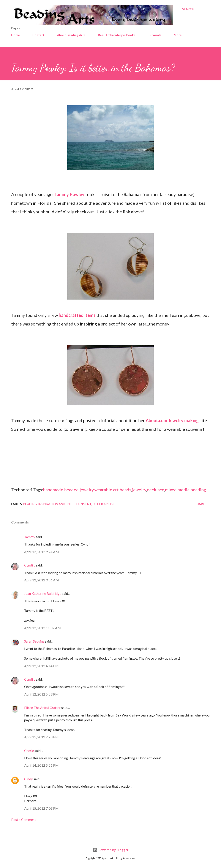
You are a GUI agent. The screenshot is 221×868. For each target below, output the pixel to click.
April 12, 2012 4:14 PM (41, 666)
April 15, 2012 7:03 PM (41, 808)
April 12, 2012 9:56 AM (42, 580)
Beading (30, 504)
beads (125, 490)
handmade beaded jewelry (68, 490)
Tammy (30, 537)
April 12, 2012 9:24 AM (42, 552)
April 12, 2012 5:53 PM (41, 694)
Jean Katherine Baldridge (43, 593)
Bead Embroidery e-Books (117, 35)
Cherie (29, 751)
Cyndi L (30, 565)
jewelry (139, 490)
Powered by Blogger (110, 850)
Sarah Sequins (34, 641)
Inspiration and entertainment (65, 504)
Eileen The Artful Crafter (42, 708)
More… (179, 35)
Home (16, 35)
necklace (156, 490)
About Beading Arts (71, 35)
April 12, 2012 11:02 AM (43, 628)
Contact (38, 35)
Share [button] (200, 504)
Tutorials (155, 35)
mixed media (177, 490)
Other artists (105, 504)
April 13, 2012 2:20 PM (41, 737)
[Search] (188, 9)
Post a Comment (24, 819)
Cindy (28, 779)
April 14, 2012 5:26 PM (41, 765)
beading (198, 490)
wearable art (107, 490)
